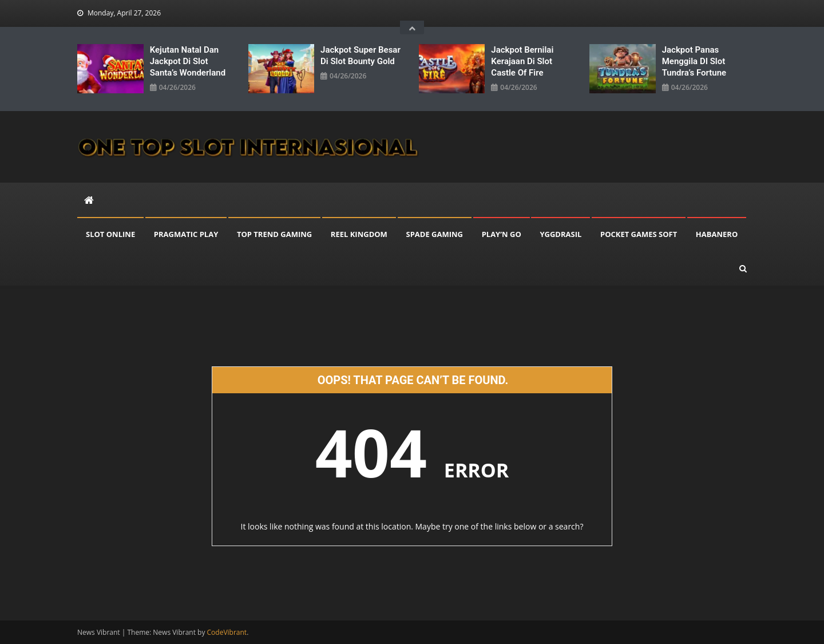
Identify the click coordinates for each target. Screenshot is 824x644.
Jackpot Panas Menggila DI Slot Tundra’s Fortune (694, 61)
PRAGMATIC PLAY (186, 234)
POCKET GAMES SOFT (639, 234)
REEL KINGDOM (359, 234)
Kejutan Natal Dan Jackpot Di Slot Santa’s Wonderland (188, 61)
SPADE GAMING (435, 234)
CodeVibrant (227, 632)
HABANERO (717, 234)
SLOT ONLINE (110, 234)
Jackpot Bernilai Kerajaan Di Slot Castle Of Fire (522, 61)
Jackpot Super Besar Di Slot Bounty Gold (360, 56)
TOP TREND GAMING (274, 234)
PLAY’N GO (502, 234)
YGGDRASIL (560, 234)
